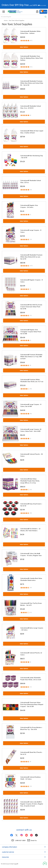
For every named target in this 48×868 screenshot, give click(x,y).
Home (6, 20)
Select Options (24, 47)
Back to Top (45, 864)
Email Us (34, 840)
